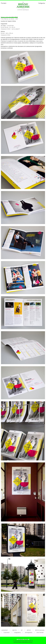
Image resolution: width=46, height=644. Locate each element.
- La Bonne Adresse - (23, 639)
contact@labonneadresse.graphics (23, 642)
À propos (4, 3)
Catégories (42, 3)
